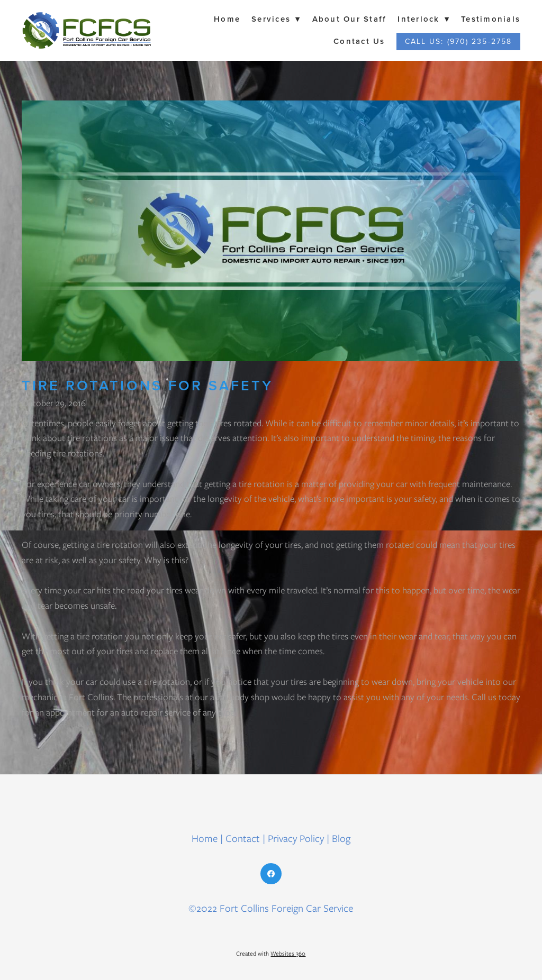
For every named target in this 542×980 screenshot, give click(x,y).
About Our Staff (350, 19)
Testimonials (491, 19)
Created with (271, 954)
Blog (341, 839)
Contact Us (359, 41)
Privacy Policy (296, 839)
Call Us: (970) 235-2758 (458, 41)
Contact (243, 839)
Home (227, 19)
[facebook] (271, 874)
